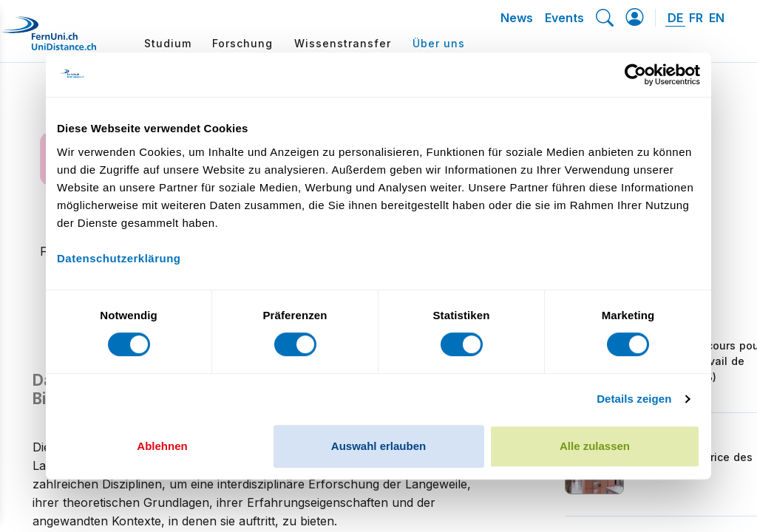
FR (696, 18)
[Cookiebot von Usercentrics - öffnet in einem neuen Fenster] (635, 75)
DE (675, 18)
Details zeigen (634, 399)
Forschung (242, 43)
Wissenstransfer (343, 43)
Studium (168, 43)
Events (564, 18)
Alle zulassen (595, 446)
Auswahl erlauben (378, 446)
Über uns (439, 43)
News (517, 18)
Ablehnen (162, 446)
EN (717, 18)
